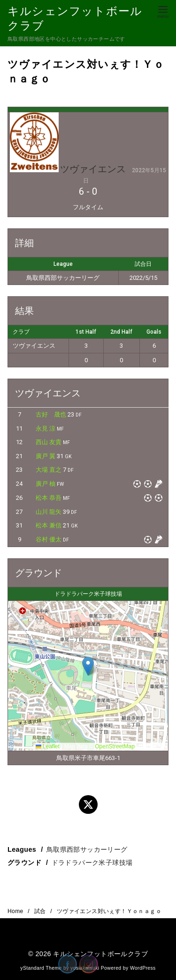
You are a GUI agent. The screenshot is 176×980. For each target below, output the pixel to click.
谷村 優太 (49, 539)
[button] (88, 666)
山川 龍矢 (49, 512)
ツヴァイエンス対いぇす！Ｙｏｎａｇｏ (109, 911)
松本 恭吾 (49, 498)
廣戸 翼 (46, 456)
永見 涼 (46, 428)
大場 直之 (49, 470)
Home (16, 911)
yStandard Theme (41, 968)
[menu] (163, 11)
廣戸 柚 (46, 484)
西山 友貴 (49, 442)
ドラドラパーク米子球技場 (92, 863)
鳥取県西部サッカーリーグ (87, 849)
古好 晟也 (51, 414)
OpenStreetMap (115, 746)
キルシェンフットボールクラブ (100, 954)
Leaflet (48, 746)
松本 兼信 (49, 525)
